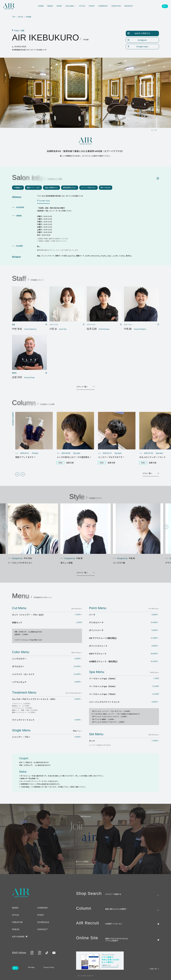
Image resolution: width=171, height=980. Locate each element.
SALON (20, 17)
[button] (17, 474)
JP (164, 6)
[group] (34, 435)
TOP (14, 17)
